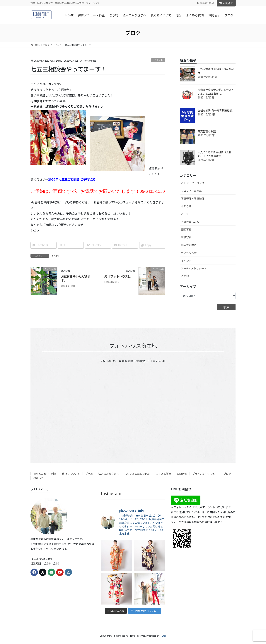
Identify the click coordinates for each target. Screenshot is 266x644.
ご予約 (89, 474)
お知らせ (186, 206)
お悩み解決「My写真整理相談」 (216, 110)
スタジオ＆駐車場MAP (138, 474)
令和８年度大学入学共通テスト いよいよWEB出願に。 (216, 92)
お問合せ (226, 3)
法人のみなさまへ (109, 474)
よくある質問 (163, 474)
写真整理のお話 (207, 131)
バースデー (187, 214)
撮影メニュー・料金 (45, 474)
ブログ (227, 474)
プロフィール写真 (191, 191)
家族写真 (186, 237)
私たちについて (71, 474)
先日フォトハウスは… (119, 276)
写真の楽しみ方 (190, 222)
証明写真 (186, 229)
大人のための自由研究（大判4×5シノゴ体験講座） (214, 154)
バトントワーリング (193, 183)
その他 (185, 276)
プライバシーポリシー (205, 474)
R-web (163, 636)
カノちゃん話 (189, 253)
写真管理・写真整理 (193, 198)
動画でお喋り (189, 245)
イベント (158, 60)
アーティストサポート (194, 268)
